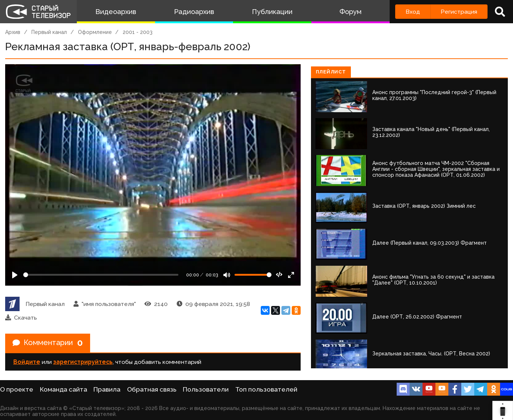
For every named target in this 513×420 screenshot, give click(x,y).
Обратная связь (152, 389)
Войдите (27, 362)
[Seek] (101, 275)
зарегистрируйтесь (83, 362)
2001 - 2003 (138, 32)
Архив (13, 32)
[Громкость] (253, 275)
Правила (107, 389)
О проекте (17, 389)
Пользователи (206, 389)
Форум (350, 12)
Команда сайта (64, 389)
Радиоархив (194, 12)
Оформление (95, 32)
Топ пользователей (266, 389)
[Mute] (227, 275)
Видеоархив (116, 12)
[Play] (15, 275)
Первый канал (49, 32)
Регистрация (459, 12)
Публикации (272, 12)
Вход (413, 12)
